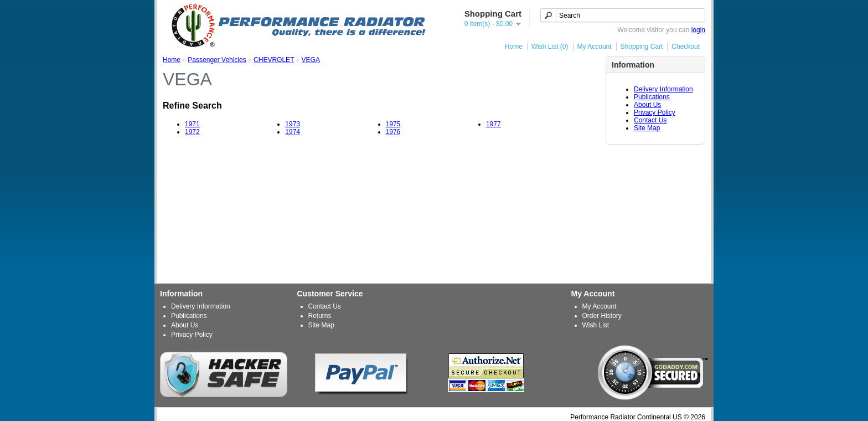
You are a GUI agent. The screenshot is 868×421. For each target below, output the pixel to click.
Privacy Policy (655, 112)
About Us (647, 105)
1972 (192, 132)
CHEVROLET (274, 60)
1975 (393, 124)
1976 (393, 132)
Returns (320, 316)
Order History (602, 316)
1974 (293, 132)
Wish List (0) (550, 47)
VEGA (311, 60)
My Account (595, 47)
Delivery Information (663, 89)
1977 (494, 124)
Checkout (686, 47)
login (698, 30)
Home (514, 47)
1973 (293, 124)
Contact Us (650, 120)
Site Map (647, 128)
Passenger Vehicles (217, 60)
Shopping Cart (642, 47)
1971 (192, 124)
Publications (652, 97)
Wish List (596, 325)
